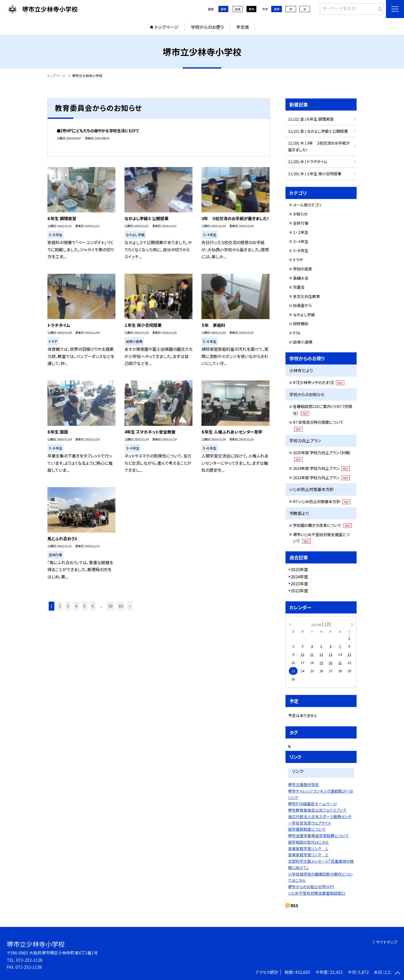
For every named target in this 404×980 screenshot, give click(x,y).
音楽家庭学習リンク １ (308, 848)
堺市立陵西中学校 (304, 784)
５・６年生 (301, 250)
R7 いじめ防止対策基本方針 (322, 501)
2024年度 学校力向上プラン (321, 468)
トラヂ (298, 260)
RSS (294, 906)
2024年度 (299, 577)
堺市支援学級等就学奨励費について (318, 836)
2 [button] (60, 606)
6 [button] (93, 606)
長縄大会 (301, 278)
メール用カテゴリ (307, 205)
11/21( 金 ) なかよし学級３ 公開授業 (318, 131)
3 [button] (68, 606)
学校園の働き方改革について (322, 525)
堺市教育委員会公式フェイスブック (317, 810)
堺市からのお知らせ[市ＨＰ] (311, 887)
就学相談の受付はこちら (308, 842)
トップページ (167, 27)
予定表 (243, 27)
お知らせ (300, 214)
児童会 (299, 287)
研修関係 (301, 324)
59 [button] (111, 606)
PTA (297, 333)
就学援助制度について (307, 829)
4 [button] (76, 606)
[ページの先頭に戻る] (398, 974)
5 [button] (85, 606)
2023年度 (299, 584)
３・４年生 (301, 241)
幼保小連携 (303, 342)
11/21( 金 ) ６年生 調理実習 (311, 119)
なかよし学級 (304, 315)
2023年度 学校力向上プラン (321, 477)
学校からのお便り (207, 27)
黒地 (251, 9)
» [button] (130, 606)
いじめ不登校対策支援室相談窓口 (317, 893)
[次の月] (352, 624)
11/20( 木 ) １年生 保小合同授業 (315, 174)
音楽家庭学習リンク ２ (308, 855)
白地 (238, 9)
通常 (223, 9)
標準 (277, 9)
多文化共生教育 (306, 296)
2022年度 (299, 591)
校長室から (302, 305)
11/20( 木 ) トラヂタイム (308, 161)
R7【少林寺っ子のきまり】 (319, 382)
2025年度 (299, 569)
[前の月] (290, 624)
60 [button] (121, 606)
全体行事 (301, 223)
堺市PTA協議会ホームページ (313, 804)
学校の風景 (302, 269)
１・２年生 (301, 232)
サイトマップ (387, 942)
